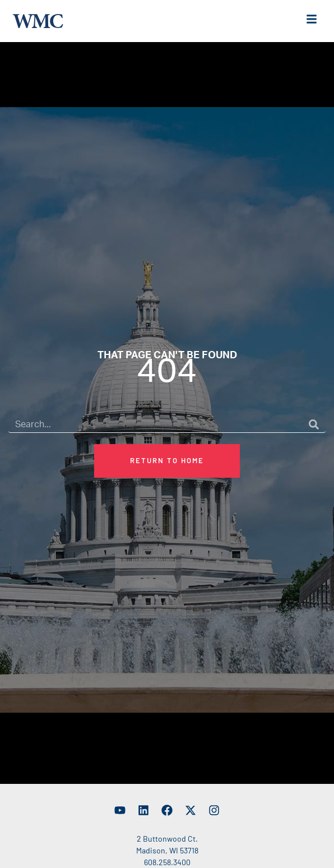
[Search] (314, 431)
